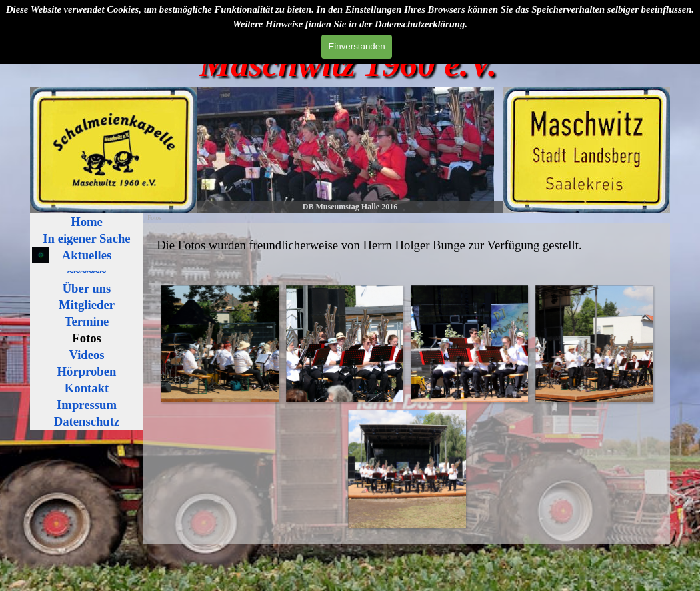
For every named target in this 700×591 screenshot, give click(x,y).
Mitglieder (87, 305)
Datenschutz (87, 421)
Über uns (87, 288)
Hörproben (87, 371)
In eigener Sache (86, 238)
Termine (87, 321)
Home (87, 222)
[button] (219, 343)
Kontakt (87, 388)
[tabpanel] (407, 245)
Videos (86, 355)
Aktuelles (87, 255)
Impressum (87, 405)
